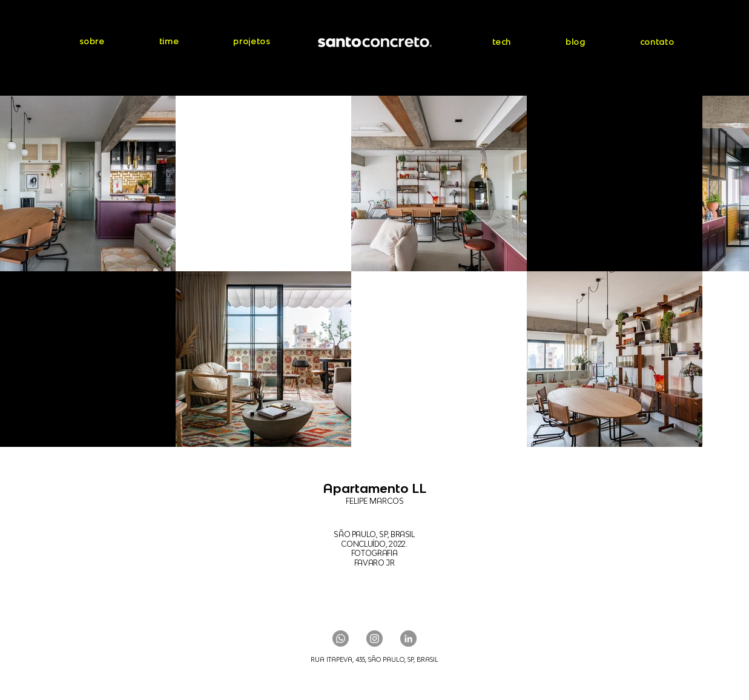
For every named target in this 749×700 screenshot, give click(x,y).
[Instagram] (374, 639)
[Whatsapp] (341, 639)
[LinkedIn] (408, 639)
